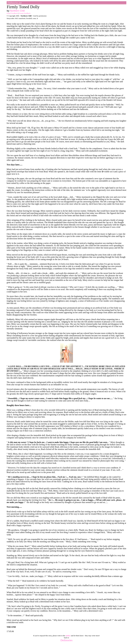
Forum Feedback (25, 13)
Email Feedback (12, 13)
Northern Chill (17, 11)
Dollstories (66, 640)
